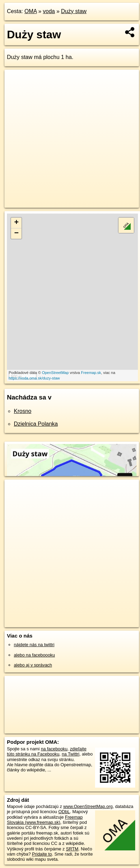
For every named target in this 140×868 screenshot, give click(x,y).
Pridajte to (42, 854)
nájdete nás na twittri (34, 645)
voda (49, 11)
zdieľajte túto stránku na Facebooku (47, 751)
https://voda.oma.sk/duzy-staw (34, 378)
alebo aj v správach (33, 665)
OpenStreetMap (55, 373)
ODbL (64, 812)
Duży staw (74, 11)
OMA (31, 11)
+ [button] (16, 223)
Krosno (23, 411)
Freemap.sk (91, 373)
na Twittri (71, 754)
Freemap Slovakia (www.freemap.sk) (45, 820)
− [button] (16, 234)
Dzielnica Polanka (36, 424)
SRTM (72, 849)
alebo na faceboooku (34, 655)
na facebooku (54, 749)
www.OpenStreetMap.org (88, 806)
